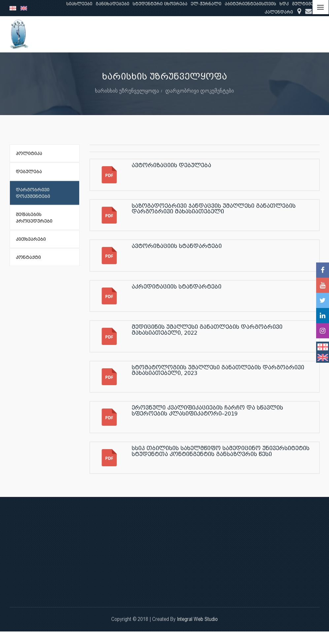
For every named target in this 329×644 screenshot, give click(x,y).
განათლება (190, 34)
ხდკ (284, 4)
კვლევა (224, 34)
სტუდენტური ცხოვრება (160, 4)
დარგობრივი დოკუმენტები (200, 91)
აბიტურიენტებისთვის (250, 4)
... (313, 34)
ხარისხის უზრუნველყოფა (127, 91)
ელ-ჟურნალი (206, 4)
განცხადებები (113, 4)
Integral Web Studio (197, 619)
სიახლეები (79, 4)
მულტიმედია (307, 4)
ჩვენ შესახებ (150, 34)
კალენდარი (279, 12)
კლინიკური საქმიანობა (272, 34)
